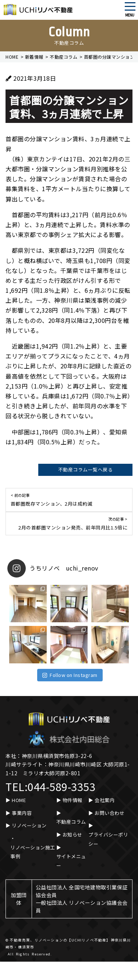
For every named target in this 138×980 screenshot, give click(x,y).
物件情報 (72, 800)
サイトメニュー (71, 861)
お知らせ (72, 835)
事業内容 (22, 813)
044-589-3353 (61, 786)
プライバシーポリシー (108, 839)
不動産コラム (71, 822)
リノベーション (29, 825)
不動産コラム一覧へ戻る (86, 469)
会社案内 (105, 800)
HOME (19, 800)
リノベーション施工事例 (33, 852)
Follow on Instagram (70, 675)
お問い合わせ (109, 813)
